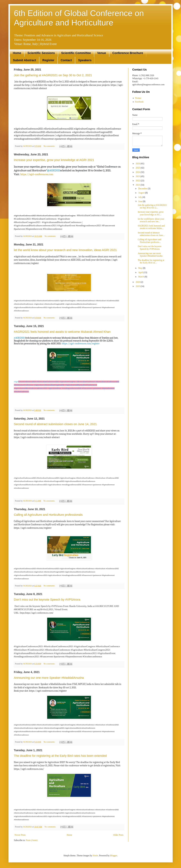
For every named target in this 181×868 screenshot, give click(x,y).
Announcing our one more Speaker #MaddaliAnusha (49, 678)
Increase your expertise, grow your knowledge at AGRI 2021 (54, 160)
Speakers (85, 60)
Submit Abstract (25, 60)
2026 (138, 164)
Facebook (139, 102)
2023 (138, 176)
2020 (138, 282)
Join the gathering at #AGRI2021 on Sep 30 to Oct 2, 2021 (53, 75)
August (142, 193)
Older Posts (118, 835)
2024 (138, 172)
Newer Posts (20, 835)
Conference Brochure (128, 53)
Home (17, 53)
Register (48, 60)
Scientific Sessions (41, 53)
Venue (102, 53)
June (140, 201)
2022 (138, 181)
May (140, 268)
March (141, 277)
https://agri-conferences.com (37, 174)
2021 (138, 185)
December (143, 189)
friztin (95, 855)
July (140, 197)
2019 (138, 286)
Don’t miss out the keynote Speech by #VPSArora (47, 600)
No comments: (49, 146)
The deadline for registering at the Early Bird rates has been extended (60, 756)
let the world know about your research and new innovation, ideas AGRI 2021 (65, 250)
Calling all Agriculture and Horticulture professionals (48, 515)
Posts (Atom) (32, 840)
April (141, 272)
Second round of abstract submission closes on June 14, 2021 (55, 424)
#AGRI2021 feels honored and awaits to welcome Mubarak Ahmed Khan (62, 332)
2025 (138, 168)
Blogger (114, 855)
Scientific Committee (76, 53)
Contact (66, 60)
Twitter (138, 98)
